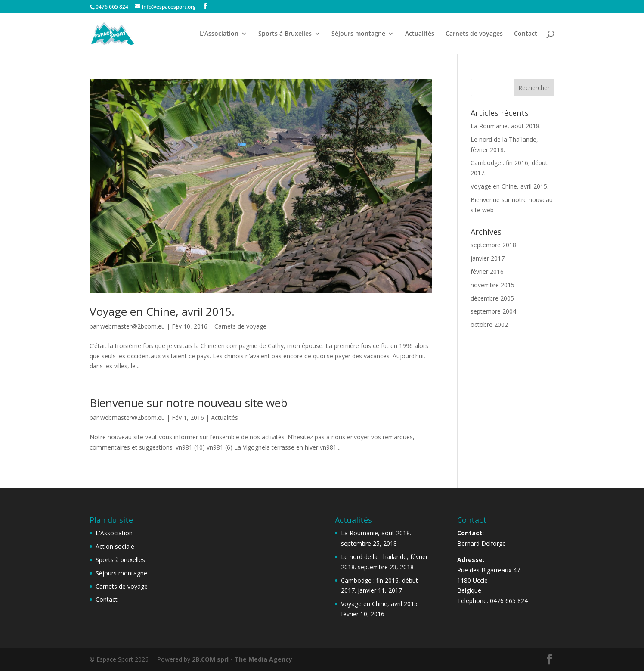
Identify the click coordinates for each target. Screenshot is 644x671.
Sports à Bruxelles (285, 34)
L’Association (219, 34)
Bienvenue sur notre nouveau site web (189, 403)
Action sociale (115, 546)
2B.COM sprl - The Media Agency (242, 659)
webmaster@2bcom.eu (133, 326)
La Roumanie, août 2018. (506, 126)
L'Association (114, 533)
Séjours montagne (358, 34)
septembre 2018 (493, 245)
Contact (526, 34)
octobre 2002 (489, 325)
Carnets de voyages (474, 34)
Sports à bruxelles (120, 560)
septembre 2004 (493, 311)
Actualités (420, 34)
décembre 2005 (492, 298)
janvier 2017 (488, 258)
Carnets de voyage (240, 326)
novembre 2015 (492, 285)
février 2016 (487, 272)
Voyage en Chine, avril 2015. (162, 311)
